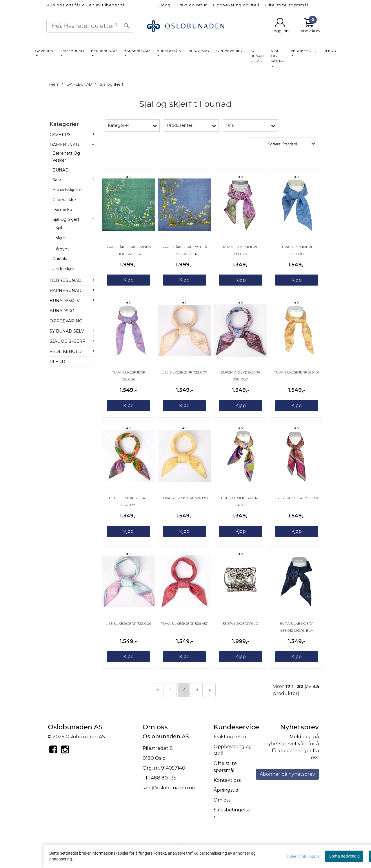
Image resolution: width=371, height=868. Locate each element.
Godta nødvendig (344, 856)
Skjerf (61, 238)
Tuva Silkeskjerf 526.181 (297, 372)
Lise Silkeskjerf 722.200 (297, 498)
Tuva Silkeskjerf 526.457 (184, 624)
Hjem (54, 84)
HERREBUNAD (104, 51)
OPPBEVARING (230, 51)
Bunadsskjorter (68, 190)
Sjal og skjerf (109, 84)
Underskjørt (64, 269)
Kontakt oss (227, 780)
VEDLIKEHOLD (304, 51)
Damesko (62, 210)
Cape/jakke (64, 200)
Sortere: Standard (283, 144)
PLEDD (330, 51)
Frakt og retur (192, 5)
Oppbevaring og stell (236, 5)
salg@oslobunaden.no (169, 788)
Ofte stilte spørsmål (287, 5)
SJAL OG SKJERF (277, 56)
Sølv (57, 180)
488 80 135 (164, 778)
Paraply (60, 259)
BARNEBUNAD (137, 51)
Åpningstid (226, 790)
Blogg (164, 5)
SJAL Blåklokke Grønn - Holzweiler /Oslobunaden (128, 254)
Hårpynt (61, 249)
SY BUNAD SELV (257, 56)
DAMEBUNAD (72, 51)
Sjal (59, 228)
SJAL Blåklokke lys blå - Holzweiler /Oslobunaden (184, 254)
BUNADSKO (199, 51)
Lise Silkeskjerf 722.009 (128, 624)
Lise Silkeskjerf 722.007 (184, 372)
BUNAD (61, 170)
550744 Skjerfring (241, 624)
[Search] (90, 26)
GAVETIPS (44, 51)
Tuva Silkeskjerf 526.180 (184, 498)
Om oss (222, 800)
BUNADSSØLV (169, 51)
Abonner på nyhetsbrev (287, 774)
